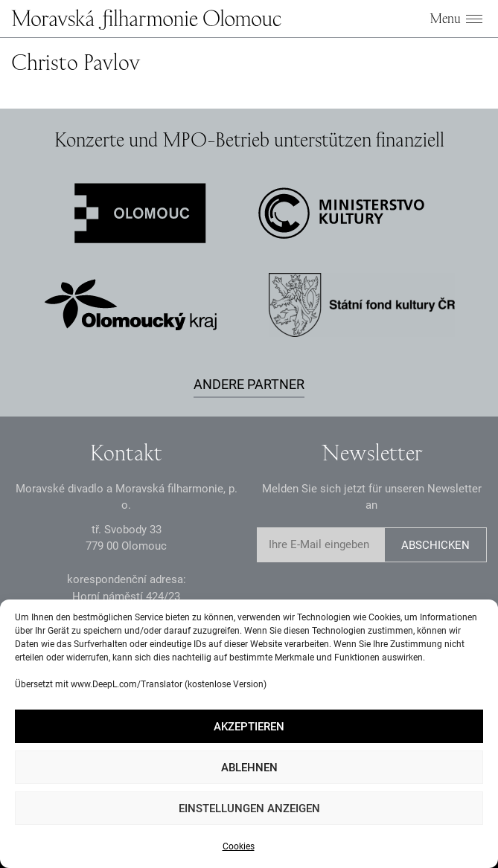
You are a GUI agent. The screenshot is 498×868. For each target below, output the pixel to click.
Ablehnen (249, 768)
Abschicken (435, 545)
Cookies (239, 846)
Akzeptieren (249, 727)
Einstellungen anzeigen (249, 808)
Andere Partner (249, 384)
